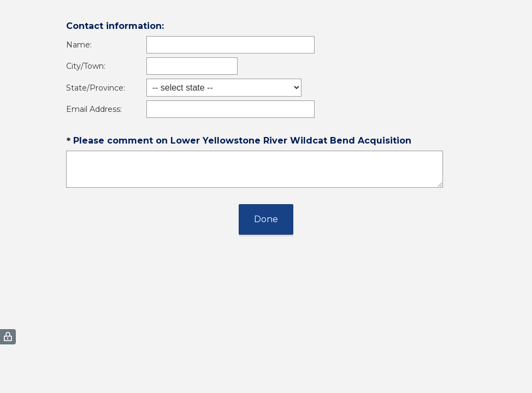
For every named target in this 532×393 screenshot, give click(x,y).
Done (266, 219)
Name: (79, 45)
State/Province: (96, 88)
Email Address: (94, 109)
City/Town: (86, 66)
